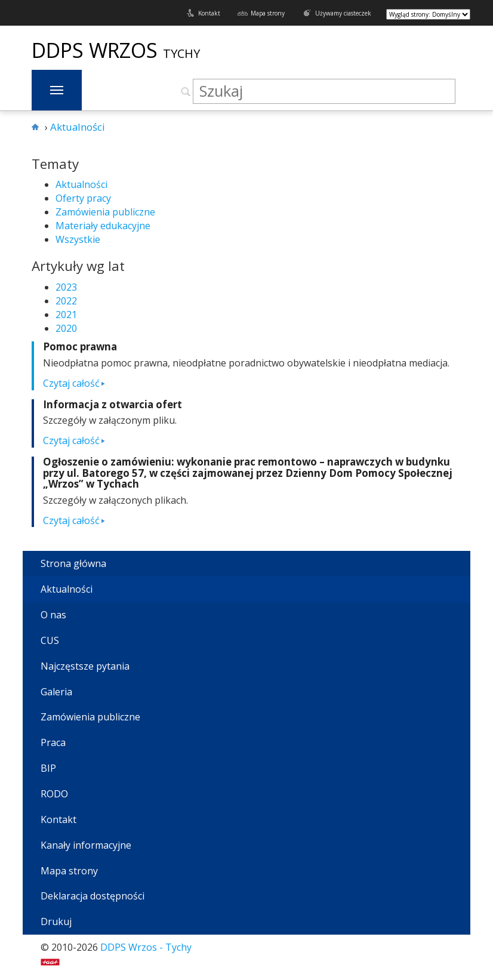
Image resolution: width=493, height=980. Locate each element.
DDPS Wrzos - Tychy (146, 947)
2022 (66, 301)
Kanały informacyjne (86, 845)
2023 (66, 287)
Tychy (181, 53)
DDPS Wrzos (97, 50)
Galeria (56, 692)
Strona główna (73, 563)
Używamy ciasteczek (343, 13)
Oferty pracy (83, 198)
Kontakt (209, 13)
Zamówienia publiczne (105, 212)
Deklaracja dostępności (93, 896)
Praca (53, 742)
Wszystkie (78, 239)
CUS (50, 640)
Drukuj (56, 922)
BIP (48, 768)
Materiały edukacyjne (103, 226)
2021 (66, 315)
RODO (54, 794)
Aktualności (81, 184)
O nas (53, 615)
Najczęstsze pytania (85, 666)
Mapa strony (268, 13)
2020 (66, 328)
